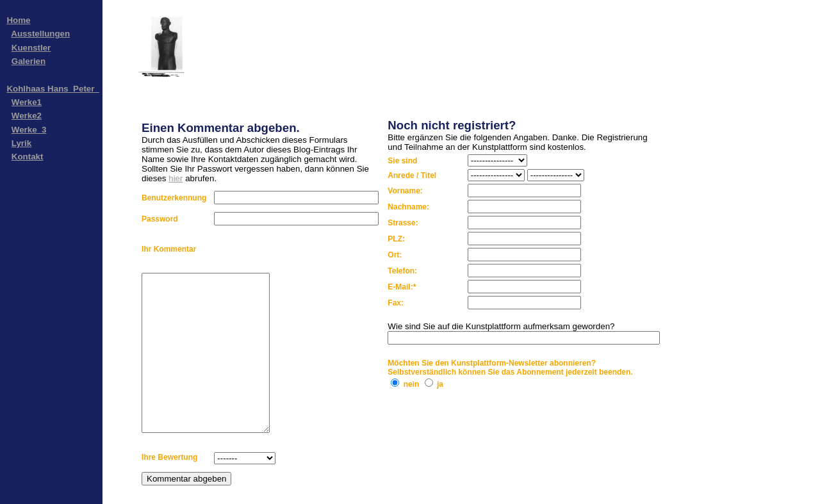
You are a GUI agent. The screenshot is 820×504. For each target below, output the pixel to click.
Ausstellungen (40, 34)
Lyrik (21, 143)
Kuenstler (31, 48)
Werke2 (27, 116)
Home (18, 20)
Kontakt (28, 157)
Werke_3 (29, 130)
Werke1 (27, 102)
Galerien (29, 61)
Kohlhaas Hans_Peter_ (53, 89)
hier (176, 178)
